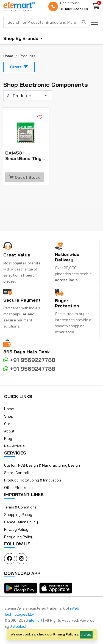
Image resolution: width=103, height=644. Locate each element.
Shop (9, 416)
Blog (8, 439)
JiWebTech (19, 626)
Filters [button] (19, 67)
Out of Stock (25, 177)
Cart (8, 424)
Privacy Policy (16, 529)
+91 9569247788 (29, 369)
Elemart (36, 620)
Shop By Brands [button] (21, 38)
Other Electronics (19, 488)
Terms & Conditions (20, 507)
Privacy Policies (66, 634)
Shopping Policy (18, 515)
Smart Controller (19, 473)
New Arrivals (14, 446)
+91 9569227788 (29, 360)
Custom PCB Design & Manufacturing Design (42, 465)
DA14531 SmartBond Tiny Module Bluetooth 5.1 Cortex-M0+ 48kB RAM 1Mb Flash (26, 156)
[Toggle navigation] (94, 22)
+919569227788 (74, 9)
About (9, 431)
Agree (86, 634)
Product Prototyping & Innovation (33, 480)
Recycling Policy (19, 537)
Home (9, 409)
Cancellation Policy (21, 522)
